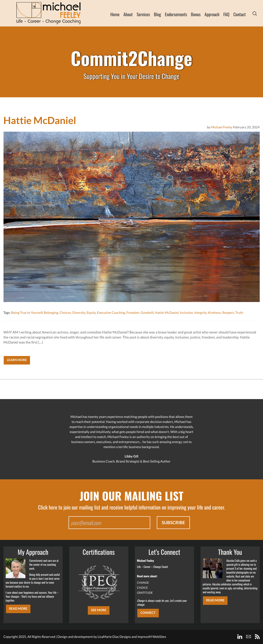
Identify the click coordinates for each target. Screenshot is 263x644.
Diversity (79, 313)
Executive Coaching (111, 313)
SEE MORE (99, 610)
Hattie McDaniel (167, 313)
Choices (65, 313)
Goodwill (147, 313)
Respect (228, 313)
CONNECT (148, 613)
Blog (157, 14)
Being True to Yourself (27, 313)
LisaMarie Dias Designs (114, 637)
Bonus (196, 14)
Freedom (133, 313)
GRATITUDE (145, 593)
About (128, 14)
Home (115, 14)
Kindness (214, 313)
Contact (240, 14)
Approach (212, 14)
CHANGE (143, 583)
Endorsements (176, 14)
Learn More (17, 360)
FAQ (226, 14)
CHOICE (143, 588)
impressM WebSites (152, 637)
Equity (91, 313)
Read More (18, 609)
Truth (239, 313)
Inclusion (186, 313)
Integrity (200, 313)
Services (143, 14)
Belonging (51, 313)
